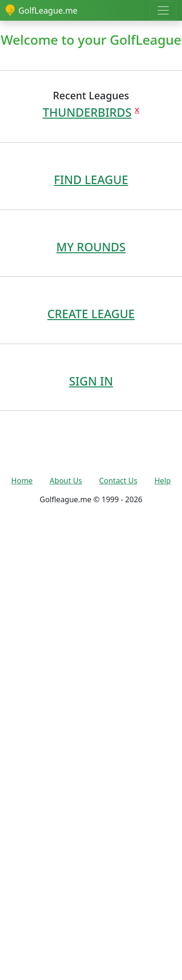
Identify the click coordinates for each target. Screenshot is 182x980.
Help (162, 481)
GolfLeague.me (42, 10)
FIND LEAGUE (91, 180)
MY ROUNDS (91, 247)
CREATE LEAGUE (91, 314)
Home (22, 481)
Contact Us (118, 481)
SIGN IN (91, 381)
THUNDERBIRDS (87, 112)
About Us (66, 481)
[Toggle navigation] (163, 10)
